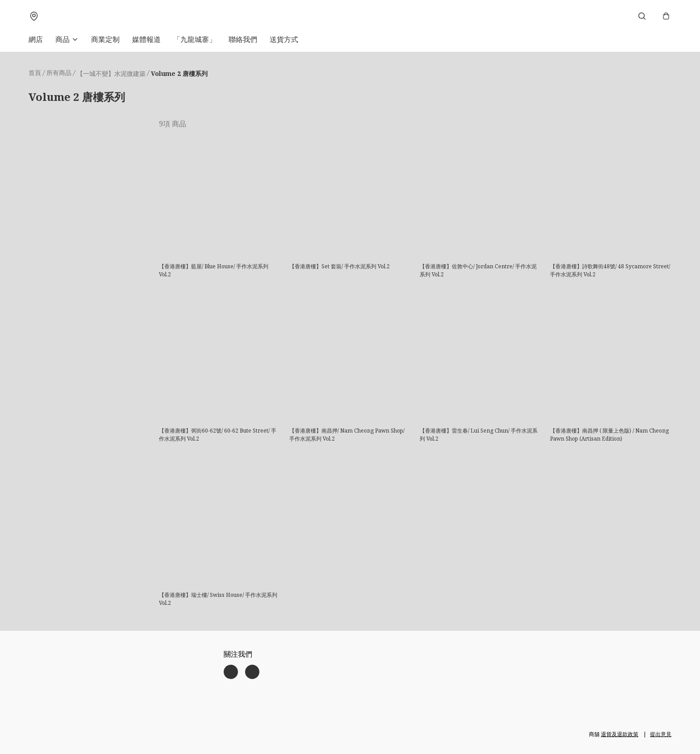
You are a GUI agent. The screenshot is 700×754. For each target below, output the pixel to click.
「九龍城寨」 (195, 39)
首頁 (35, 73)
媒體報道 (146, 39)
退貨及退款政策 (620, 734)
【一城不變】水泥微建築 (111, 73)
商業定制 (105, 39)
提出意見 (661, 734)
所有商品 (59, 73)
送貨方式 (284, 39)
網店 (36, 39)
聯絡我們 (243, 39)
